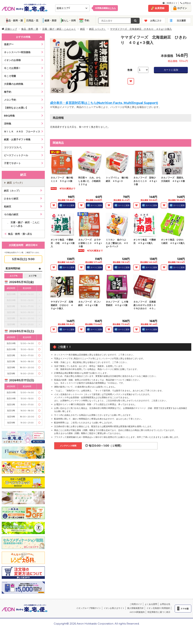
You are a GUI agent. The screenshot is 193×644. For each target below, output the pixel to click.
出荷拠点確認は (105, 8)
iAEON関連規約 (137, 612)
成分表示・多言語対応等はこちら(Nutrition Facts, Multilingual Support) (104, 103)
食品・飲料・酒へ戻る (20, 234)
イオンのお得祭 (12, 60)
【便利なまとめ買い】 (16, 108)
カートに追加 (171, 70)
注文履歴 (181, 21)
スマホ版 (185, 609)
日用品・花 (32, 21)
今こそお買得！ (12, 68)
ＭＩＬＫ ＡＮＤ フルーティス (22, 132)
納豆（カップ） (12, 191)
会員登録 (160, 8)
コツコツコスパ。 (14, 147)
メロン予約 (10, 100)
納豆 (83, 29)
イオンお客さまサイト (114, 608)
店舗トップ (9, 29)
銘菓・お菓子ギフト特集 (17, 139)
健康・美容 (50, 21)
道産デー (9, 44)
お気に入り (156, 21)
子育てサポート (12, 163)
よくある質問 (151, 604)
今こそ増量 (10, 76)
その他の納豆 (11, 214)
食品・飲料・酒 (14, 21)
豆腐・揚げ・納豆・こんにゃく (59, 29)
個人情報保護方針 (135, 608)
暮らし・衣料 (69, 21)
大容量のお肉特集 (14, 84)
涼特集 (8, 124)
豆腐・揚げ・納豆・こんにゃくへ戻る (25, 224)
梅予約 (8, 92)
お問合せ (186, 3)
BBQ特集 (9, 116)
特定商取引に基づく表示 (159, 612)
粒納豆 (8, 207)
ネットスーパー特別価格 (17, 52)
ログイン (182, 8)
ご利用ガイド (170, 3)
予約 (87, 21)
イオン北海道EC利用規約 (158, 608)
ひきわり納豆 (11, 199)
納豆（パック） (98, 29)
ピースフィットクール (16, 155)
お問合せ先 (165, 604)
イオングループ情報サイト (89, 608)
